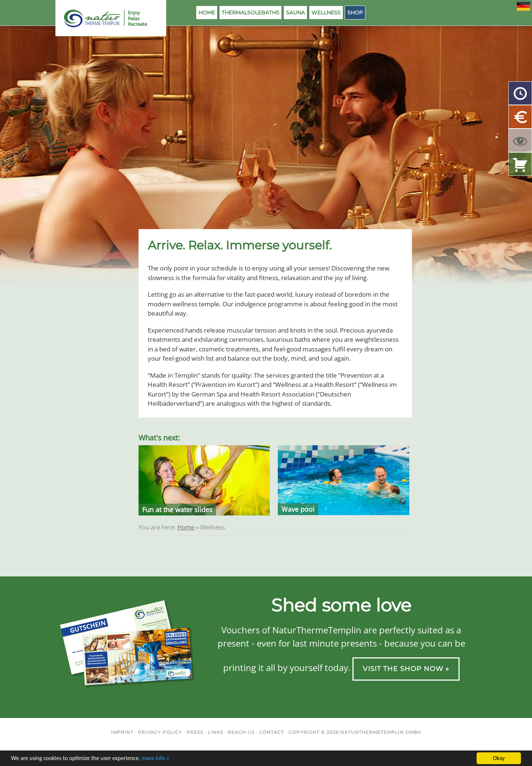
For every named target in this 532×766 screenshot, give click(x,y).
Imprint (122, 732)
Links (215, 732)
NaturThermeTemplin (88, 18)
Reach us (241, 732)
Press (195, 732)
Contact (272, 732)
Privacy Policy (160, 732)
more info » (155, 758)
